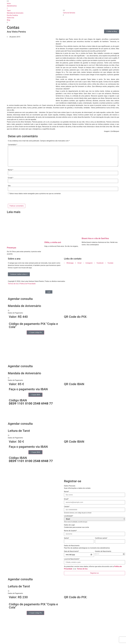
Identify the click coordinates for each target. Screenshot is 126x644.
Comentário (13, 145)
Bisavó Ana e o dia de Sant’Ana (95, 238)
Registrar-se (94, 573)
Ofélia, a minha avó (53, 242)
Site (9, 186)
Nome (11, 170)
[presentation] (21, 200)
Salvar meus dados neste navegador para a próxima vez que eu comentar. (35, 194)
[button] (63, 312)
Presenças (12, 248)
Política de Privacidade (28, 284)
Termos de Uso (13, 284)
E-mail (11, 178)
